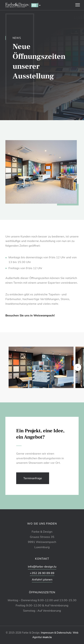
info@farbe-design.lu (42, 566)
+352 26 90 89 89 (42, 573)
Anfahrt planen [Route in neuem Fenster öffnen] (42, 579)
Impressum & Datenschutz (56, 633)
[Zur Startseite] (23, 5)
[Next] (78, 367)
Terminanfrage (33, 478)
